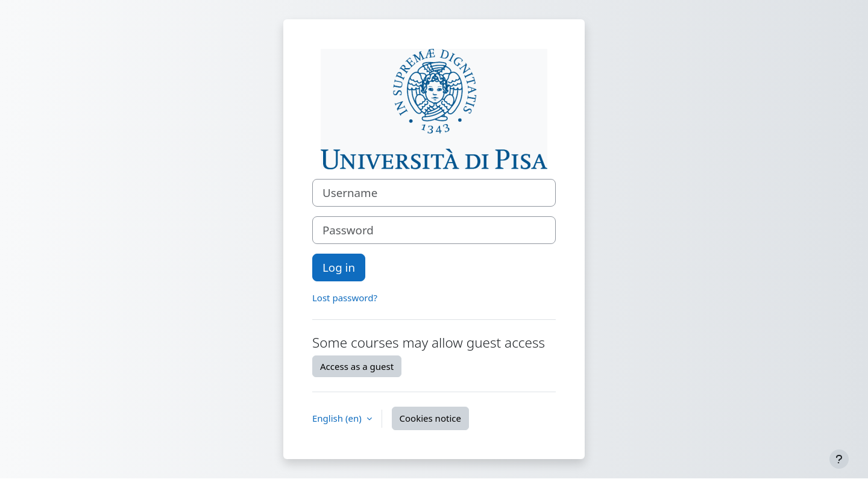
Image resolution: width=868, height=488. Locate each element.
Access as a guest (357, 366)
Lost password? (345, 298)
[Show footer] (839, 459)
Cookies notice (430, 418)
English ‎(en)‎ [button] (338, 418)
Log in (339, 267)
